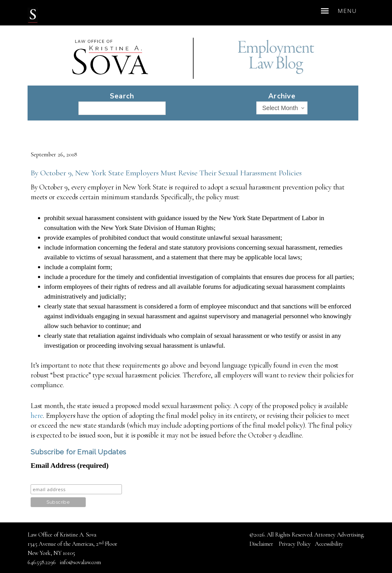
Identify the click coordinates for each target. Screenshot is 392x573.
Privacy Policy (295, 544)
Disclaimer (262, 544)
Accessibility (329, 544)
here (37, 416)
